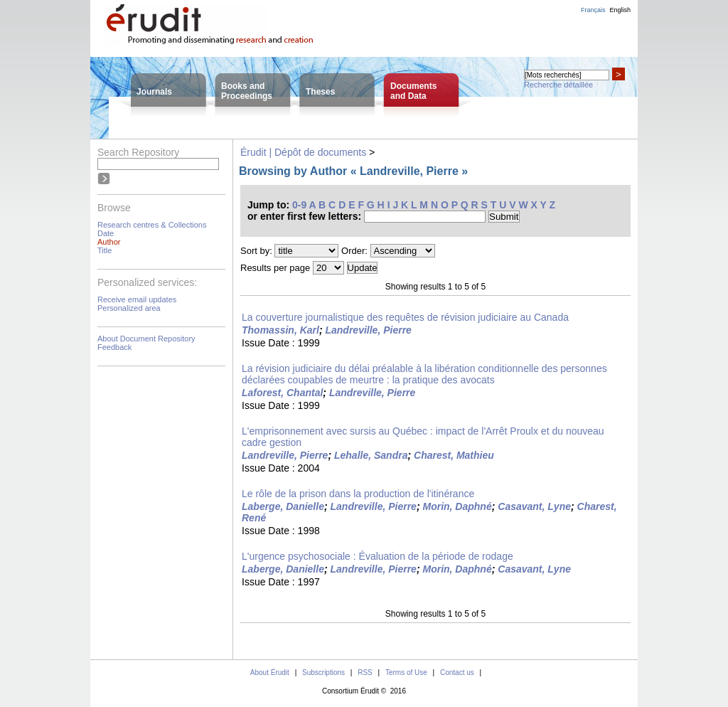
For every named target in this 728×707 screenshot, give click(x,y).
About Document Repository (146, 339)
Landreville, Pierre (368, 330)
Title (105, 250)
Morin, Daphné (457, 506)
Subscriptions (323, 673)
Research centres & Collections (152, 225)
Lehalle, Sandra (371, 455)
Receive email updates (137, 299)
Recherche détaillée (558, 85)
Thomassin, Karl (280, 330)
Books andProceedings (247, 91)
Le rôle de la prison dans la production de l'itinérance (358, 494)
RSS (365, 673)
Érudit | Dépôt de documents (303, 152)
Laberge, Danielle (283, 506)
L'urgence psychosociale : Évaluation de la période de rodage (378, 556)
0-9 (299, 205)
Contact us (457, 673)
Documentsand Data (413, 91)
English (620, 10)
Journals (154, 92)
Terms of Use (406, 673)
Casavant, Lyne (534, 506)
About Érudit (270, 673)
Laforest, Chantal (282, 393)
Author (109, 242)
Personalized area (129, 308)
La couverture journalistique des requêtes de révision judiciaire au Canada (405, 317)
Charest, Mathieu (454, 455)
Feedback (114, 347)
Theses (320, 92)
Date (106, 233)
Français (593, 10)
